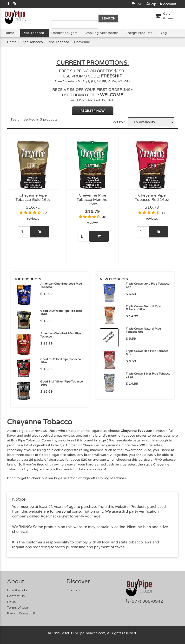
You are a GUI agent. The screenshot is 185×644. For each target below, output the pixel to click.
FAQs (11, 602)
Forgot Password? (21, 613)
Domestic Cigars (64, 33)
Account (168, 4)
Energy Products (139, 33)
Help (151, 4)
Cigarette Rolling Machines (104, 478)
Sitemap (73, 590)
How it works (17, 590)
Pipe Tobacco (33, 33)
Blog (163, 33)
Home (9, 33)
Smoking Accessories (101, 33)
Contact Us (16, 596)
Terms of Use (17, 608)
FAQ (137, 4)
